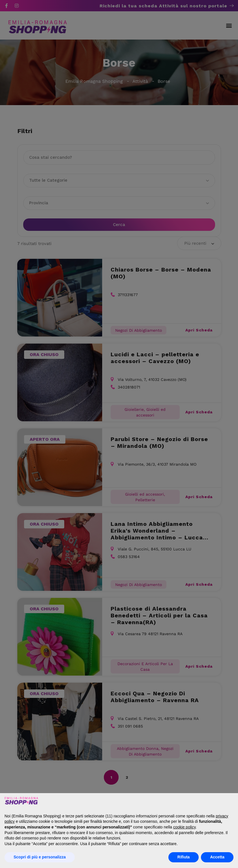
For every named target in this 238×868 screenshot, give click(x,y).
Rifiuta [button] (184, 857)
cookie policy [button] (184, 827)
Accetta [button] (217, 857)
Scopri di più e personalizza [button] (40, 857)
